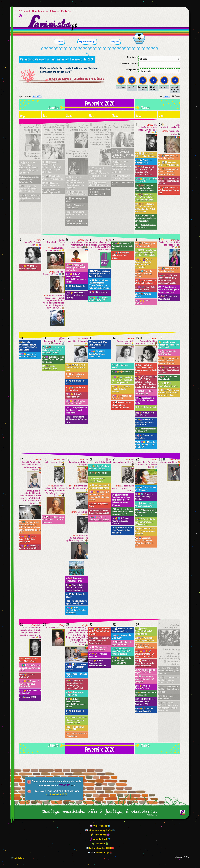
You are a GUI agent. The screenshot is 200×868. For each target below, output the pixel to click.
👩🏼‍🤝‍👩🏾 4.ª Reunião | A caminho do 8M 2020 (99, 299)
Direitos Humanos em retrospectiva (146, 489)
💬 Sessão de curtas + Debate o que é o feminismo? (146, 445)
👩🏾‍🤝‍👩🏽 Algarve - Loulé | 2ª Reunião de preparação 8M (28, 539)
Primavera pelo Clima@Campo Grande (75, 579)
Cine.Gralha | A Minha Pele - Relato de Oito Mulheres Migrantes (122, 651)
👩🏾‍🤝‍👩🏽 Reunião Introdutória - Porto (50, 367)
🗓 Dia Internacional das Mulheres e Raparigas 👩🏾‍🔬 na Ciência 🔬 (54, 341)
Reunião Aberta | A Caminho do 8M (30, 692)
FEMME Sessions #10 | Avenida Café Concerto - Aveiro (76, 214)
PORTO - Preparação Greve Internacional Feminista (97, 663)
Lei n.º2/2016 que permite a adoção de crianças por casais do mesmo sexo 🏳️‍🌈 (169, 656)
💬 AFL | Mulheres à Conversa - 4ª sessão (75, 375)
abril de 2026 (37, 96)
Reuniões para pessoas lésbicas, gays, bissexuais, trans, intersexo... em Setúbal (145, 171)
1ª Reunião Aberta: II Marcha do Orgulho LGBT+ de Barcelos (146, 513)
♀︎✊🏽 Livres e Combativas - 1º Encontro (144, 646)
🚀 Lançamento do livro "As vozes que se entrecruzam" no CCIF (99, 192)
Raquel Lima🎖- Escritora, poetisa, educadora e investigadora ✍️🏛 (77, 153)
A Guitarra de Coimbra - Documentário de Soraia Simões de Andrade (76, 720)
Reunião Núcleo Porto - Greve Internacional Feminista (75, 295)
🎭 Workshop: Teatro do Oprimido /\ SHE (145, 639)
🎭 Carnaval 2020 (27, 697)
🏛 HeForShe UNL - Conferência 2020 (144, 392)
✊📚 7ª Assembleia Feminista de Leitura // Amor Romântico (169, 671)
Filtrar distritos (132, 57)
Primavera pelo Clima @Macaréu (75, 206)
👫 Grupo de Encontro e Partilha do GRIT (146, 226)
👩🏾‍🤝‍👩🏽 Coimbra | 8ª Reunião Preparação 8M (29, 547)
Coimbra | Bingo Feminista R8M (122, 397)
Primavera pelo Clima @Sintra (145, 414)
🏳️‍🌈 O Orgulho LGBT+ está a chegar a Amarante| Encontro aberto (75, 267)
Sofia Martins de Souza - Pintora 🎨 (170, 461)
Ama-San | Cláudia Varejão (98, 505)
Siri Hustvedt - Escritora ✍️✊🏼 (80, 513)
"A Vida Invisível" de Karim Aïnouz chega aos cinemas (98, 345)
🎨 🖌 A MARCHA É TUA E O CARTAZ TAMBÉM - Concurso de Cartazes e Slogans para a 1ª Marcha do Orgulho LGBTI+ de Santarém (146, 382)
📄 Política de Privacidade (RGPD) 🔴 (100, 848)
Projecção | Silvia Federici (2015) (75, 728)
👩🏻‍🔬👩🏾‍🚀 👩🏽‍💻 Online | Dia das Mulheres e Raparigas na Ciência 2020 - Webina (53, 350)
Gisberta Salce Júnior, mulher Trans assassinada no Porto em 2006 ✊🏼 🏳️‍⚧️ (146, 463)
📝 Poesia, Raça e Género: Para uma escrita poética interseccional (144, 663)
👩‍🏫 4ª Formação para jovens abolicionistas (168, 157)
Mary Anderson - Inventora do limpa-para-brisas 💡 (77, 488)
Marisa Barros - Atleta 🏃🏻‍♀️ (55, 626)
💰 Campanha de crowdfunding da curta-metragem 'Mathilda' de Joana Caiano (28, 346)
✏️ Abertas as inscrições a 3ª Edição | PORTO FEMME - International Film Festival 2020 (123, 153)
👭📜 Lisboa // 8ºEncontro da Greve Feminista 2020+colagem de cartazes (99, 496)
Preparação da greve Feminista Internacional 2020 (121, 660)
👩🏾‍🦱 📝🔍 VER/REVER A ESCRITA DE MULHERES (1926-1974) (76, 667)
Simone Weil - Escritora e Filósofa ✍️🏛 (32, 242)
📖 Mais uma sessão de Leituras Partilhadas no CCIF (99, 486)
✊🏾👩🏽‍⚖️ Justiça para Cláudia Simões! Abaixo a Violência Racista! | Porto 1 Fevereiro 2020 (145, 208)
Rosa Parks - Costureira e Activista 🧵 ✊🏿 (54, 273)
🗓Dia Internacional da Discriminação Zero (172, 663)
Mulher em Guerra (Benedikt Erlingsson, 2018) (99, 512)
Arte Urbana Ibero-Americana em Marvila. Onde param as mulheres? (146, 218)
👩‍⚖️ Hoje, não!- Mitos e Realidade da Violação (99, 467)
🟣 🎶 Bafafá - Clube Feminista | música (145, 288)
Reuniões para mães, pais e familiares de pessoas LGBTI (145, 422)
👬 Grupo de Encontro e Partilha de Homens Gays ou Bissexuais (169, 181)
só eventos (167, 96)
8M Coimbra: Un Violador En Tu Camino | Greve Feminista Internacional (168, 706)
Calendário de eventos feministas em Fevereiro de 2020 (57, 59)
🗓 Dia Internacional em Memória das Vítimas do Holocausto (33, 156)
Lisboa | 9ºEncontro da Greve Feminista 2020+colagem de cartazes (76, 703)
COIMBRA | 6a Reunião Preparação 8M (28, 267)
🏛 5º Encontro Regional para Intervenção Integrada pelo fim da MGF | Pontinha (146, 253)
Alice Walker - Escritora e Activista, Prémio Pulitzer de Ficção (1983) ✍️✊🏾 (170, 244)
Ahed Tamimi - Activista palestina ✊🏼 (124, 127)
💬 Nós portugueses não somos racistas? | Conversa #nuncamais (53, 519)
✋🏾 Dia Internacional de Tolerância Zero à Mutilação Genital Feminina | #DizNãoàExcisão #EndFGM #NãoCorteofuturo (100, 245)
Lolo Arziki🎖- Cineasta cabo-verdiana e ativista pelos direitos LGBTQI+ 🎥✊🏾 (79, 244)
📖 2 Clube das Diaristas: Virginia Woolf (51, 184)
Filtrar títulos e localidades (128, 63)
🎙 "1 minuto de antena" (120, 366)
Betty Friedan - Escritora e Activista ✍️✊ (55, 249)
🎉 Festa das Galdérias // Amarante (144, 710)
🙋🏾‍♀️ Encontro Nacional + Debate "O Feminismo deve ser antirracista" (144, 263)
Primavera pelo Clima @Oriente (168, 378)
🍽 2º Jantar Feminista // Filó (122, 184)
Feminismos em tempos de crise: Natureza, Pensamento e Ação (29, 179)
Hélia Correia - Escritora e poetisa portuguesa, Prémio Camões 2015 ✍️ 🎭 (147, 129)
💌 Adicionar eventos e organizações (98, 830)
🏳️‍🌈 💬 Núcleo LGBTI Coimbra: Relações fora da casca (75, 367)
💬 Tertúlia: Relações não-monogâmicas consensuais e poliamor (122, 405)
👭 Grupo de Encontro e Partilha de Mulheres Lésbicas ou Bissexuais (169, 172)
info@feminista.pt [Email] (103, 852)
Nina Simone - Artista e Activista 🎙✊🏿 (123, 462)
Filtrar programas (132, 70)
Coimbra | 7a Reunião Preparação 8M (28, 355)
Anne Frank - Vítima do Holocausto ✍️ (78, 341)
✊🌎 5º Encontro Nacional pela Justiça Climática (121, 521)
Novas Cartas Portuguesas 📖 (172, 626)
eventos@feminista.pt (57, 794)
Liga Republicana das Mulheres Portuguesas (79, 462)
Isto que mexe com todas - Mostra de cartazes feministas (145, 531)
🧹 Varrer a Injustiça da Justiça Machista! (121, 389)
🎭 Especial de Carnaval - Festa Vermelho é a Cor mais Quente (123, 530)
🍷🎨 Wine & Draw (98, 473)
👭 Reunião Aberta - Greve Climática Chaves (28, 660)
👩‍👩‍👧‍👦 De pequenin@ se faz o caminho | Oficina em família (145, 400)
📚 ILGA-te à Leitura (98, 292)
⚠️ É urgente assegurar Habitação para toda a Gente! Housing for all (169, 345)
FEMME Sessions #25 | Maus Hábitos (76, 735)
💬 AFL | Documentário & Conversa (168, 384)
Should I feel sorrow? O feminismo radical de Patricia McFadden (99, 640)
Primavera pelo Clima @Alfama (75, 694)
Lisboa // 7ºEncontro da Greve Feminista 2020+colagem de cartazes (76, 278)
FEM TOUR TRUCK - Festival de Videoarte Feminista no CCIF (145, 702)
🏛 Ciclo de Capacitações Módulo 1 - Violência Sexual (144, 631)
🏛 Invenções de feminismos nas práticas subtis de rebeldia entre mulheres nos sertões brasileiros (121, 500)
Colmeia (139, 42)
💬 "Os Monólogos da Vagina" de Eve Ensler (99, 648)
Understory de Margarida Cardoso (97, 480)
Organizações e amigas (87, 42)
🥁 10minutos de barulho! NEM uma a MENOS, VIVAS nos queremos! (123, 380)
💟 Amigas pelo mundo (98, 826)
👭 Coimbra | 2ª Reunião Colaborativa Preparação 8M (29, 684)
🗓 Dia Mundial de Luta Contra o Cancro (56, 242)
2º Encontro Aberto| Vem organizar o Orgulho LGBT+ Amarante (145, 522)
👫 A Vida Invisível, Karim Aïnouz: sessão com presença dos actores (169, 392)
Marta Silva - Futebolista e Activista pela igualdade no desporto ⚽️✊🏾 (77, 538)
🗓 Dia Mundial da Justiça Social (102, 461)
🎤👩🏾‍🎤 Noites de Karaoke (143, 295)
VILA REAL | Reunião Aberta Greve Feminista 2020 (97, 354)
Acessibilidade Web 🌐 (102, 839)
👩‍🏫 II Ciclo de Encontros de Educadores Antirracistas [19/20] (30, 198)
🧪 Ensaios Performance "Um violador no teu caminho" (145, 654)
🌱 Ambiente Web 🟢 (100, 844)
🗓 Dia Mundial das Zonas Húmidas (171, 126)
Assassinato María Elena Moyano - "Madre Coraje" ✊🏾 (147, 341)
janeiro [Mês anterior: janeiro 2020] (53, 107)
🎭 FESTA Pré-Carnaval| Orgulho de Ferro (99, 518)
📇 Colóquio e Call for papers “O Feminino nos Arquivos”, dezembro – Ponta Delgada (146, 369)
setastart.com (18, 858)
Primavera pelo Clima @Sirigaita (168, 297)
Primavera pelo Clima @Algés (145, 437)
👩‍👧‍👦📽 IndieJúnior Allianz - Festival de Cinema (52, 177)
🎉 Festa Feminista (142, 302)
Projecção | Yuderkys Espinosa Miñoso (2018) (76, 602)
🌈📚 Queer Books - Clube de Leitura (75, 389)
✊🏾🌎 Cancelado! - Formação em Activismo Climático (144, 274)
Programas (115, 42)
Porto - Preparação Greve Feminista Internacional (76, 610)
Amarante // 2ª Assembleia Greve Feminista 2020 (122, 246)
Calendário (59, 42)
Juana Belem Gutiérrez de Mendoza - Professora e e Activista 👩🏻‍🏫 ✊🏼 (32, 129)
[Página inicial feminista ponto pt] (52, 23)
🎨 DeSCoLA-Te (122, 372)
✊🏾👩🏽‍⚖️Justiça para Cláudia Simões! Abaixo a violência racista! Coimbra (145, 188)
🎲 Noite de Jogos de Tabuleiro (75, 200)
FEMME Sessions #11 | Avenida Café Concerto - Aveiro (76, 419)
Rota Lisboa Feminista (146, 407)
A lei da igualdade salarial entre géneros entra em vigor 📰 (123, 488)
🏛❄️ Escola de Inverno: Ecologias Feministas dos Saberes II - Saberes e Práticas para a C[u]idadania (29, 168)
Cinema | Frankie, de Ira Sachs (76, 675)
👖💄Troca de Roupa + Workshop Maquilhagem (146, 282)
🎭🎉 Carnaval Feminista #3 (27, 676)
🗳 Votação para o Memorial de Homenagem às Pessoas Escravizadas (169, 290)
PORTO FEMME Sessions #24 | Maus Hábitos (76, 222)
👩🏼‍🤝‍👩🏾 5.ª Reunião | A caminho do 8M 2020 (76, 402)
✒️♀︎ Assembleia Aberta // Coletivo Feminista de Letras (100, 631)
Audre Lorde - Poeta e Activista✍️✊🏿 (55, 462)
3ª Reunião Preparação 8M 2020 (74, 395)
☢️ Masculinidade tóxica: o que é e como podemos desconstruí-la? (75, 587)
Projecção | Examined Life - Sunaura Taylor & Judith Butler (76, 410)
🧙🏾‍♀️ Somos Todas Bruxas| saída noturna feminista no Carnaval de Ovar (144, 542)
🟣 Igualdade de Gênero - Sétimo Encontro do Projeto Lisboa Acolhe (53, 359)
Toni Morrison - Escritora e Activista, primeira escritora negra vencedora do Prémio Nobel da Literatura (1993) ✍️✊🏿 (54, 491)
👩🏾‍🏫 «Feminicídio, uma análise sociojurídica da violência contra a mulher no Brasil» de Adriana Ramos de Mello (30, 527)
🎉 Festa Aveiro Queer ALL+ (98, 655)
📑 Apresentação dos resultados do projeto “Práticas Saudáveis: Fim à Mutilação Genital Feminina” (99, 284)
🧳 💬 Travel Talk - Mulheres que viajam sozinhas (121, 255)
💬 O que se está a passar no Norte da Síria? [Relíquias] (144, 679)
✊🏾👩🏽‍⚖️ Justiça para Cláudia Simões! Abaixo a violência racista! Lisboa (144, 197)
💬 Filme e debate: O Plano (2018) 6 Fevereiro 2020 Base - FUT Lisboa (99, 273)
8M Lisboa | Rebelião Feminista (143, 687)
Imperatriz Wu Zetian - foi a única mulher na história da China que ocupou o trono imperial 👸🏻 (32, 464)
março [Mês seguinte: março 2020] (145, 107)
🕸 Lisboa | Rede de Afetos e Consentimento (144, 505)
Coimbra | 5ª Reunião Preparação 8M (51, 191)
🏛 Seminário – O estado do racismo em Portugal (123, 630)
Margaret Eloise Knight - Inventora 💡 (126, 341)
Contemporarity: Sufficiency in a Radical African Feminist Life (28, 189)
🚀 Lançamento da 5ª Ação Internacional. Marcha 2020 (168, 190)
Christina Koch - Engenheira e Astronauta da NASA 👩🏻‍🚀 (77, 127)
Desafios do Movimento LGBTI (143, 161)
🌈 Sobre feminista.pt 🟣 (100, 835)
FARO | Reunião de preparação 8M (146, 180)
